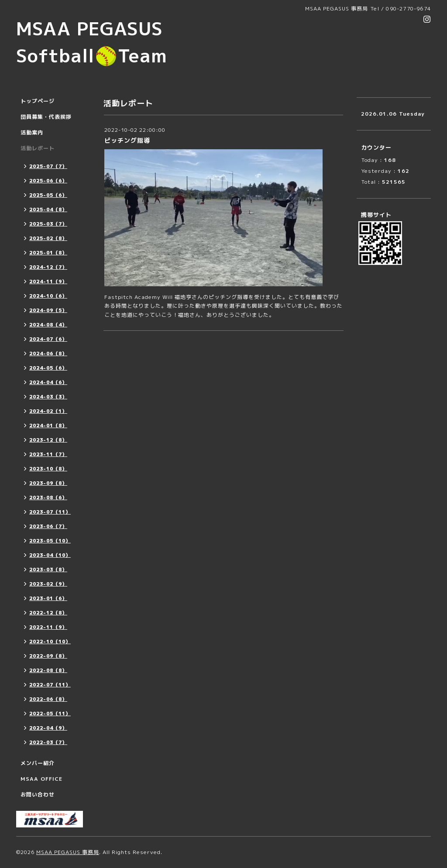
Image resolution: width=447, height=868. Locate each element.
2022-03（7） (48, 742)
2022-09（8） (48, 656)
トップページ (38, 101)
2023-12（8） (48, 440)
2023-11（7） (48, 454)
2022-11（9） (48, 627)
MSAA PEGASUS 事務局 (68, 852)
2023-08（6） (48, 497)
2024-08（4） (48, 325)
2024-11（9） (48, 281)
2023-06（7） (48, 526)
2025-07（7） (48, 166)
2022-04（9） (48, 728)
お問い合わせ (38, 794)
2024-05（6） (48, 368)
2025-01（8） (48, 253)
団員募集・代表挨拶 (46, 117)
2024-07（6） (48, 339)
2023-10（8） (48, 469)
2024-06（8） (48, 353)
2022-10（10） (50, 642)
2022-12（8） (48, 613)
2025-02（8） (48, 238)
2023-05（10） (50, 541)
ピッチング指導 (127, 140)
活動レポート (38, 148)
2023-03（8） (48, 570)
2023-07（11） (50, 512)
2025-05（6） (48, 195)
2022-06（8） (48, 699)
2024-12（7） (48, 267)
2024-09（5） (48, 310)
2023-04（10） (50, 555)
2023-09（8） (48, 483)
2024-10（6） (48, 296)
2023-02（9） (48, 584)
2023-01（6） (48, 598)
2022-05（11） (50, 714)
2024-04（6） (48, 382)
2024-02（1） (48, 411)
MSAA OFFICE (41, 779)
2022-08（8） (48, 670)
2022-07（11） (50, 685)
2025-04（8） (48, 209)
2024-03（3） (48, 397)
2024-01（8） (48, 425)
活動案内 (32, 132)
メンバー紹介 (38, 763)
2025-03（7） (48, 224)
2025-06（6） (48, 181)
